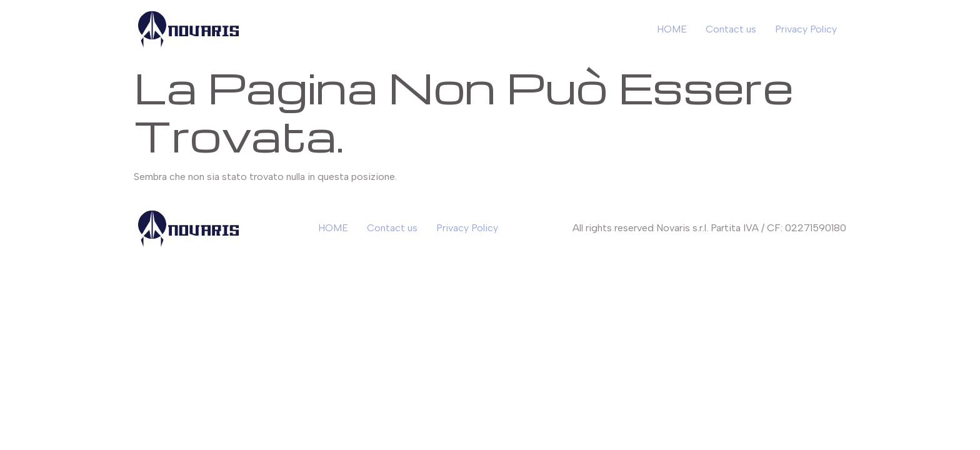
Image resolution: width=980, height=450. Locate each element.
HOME (672, 29)
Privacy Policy (806, 29)
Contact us (731, 29)
